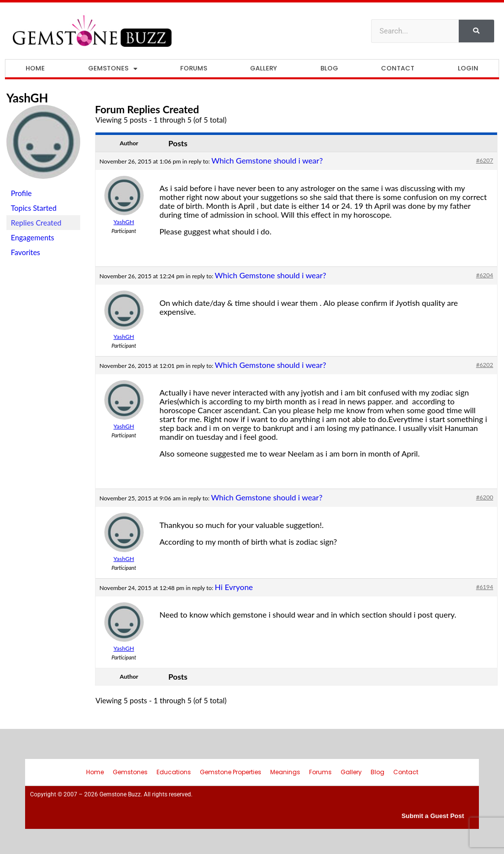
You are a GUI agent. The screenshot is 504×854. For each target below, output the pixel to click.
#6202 (485, 365)
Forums (194, 68)
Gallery (264, 68)
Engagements (32, 237)
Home (35, 68)
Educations (174, 772)
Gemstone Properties (231, 772)
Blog (329, 68)
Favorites (26, 252)
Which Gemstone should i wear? (267, 160)
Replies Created (36, 223)
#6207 (485, 160)
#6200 (485, 497)
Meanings (285, 772)
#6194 (485, 587)
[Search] (476, 31)
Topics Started (34, 208)
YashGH (27, 98)
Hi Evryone (234, 587)
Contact (398, 68)
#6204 (485, 275)
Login (468, 68)
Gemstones (113, 69)
